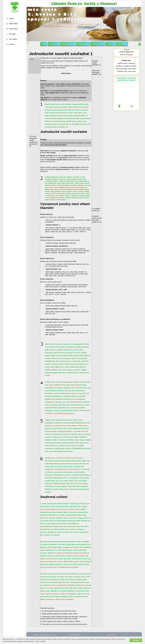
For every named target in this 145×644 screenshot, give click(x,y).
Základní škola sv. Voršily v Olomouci (84, 4)
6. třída (32, 62)
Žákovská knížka (97, 44)
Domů (44, 44)
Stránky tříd (54, 44)
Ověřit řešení (66, 73)
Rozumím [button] (136, 640)
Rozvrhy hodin (83, 44)
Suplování (110, 44)
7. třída (32, 66)
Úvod (32, 59)
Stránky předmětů (68, 44)
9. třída (32, 72)
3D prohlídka (122, 44)
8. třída (32, 69)
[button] (47, 642)
